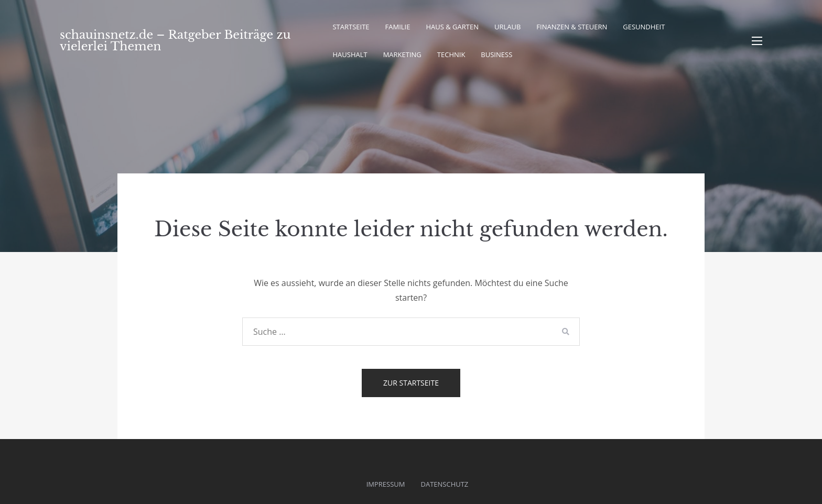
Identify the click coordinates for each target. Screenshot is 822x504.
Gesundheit (644, 27)
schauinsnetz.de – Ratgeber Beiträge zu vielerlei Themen (175, 41)
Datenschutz (445, 484)
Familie (398, 27)
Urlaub (507, 27)
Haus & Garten (452, 27)
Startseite (351, 27)
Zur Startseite (411, 383)
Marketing (402, 54)
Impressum (386, 484)
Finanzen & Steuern (572, 27)
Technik (451, 54)
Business (496, 54)
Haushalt (350, 54)
